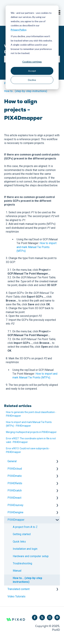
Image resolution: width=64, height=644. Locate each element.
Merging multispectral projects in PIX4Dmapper (31, 432)
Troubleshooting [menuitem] (22, 563)
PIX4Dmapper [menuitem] (16, 520)
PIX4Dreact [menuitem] (14, 498)
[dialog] (32, 47)
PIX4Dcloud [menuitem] (15, 469)
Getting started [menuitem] (22, 534)
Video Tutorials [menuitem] (16, 596)
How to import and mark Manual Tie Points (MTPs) (37, 247)
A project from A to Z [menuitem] (25, 527)
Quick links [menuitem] (19, 542)
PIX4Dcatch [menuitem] (15, 490)
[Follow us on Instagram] (50, 618)
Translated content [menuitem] (19, 589)
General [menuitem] (12, 461)
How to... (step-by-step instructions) (26, 91)
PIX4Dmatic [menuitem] (15, 476)
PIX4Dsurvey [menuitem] (15, 505)
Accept (32, 71)
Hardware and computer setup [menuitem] (31, 556)
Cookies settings (32, 62)
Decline (32, 80)
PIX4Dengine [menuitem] (15, 512)
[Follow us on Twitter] (42, 618)
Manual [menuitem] (17, 571)
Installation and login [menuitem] (25, 549)
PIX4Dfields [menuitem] (15, 483)
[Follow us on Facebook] (35, 618)
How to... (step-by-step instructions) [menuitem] (27, 580)
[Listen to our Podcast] (57, 618)
